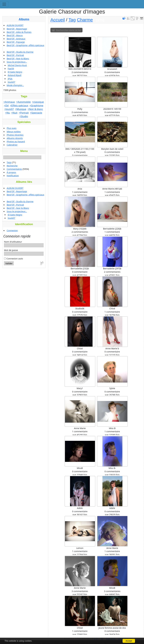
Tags (9, 162)
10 (102, 639)
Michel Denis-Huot (17, 65)
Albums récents (15, 138)
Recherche (12, 166)
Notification (13, 176)
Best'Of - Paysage (16, 42)
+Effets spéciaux (19, 106)
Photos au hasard (16, 141)
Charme (85, 20)
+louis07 (9, 109)
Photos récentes (15, 135)
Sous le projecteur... (17, 62)
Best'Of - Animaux (16, 39)
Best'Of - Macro (15, 35)
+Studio (24, 116)
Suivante (111, 639)
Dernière (123, 639)
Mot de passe (11, 250)
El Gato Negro (15, 72)
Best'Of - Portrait (15, 55)
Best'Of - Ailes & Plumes (19, 32)
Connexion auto (13, 259)
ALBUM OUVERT (15, 25)
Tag (72, 20)
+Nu (8, 113)
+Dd (6, 106)
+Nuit (14, 113)
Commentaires (14, 169)
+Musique (21, 109)
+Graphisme (36, 106)
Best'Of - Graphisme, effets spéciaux (25, 45)
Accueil (58, 20)
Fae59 (11, 69)
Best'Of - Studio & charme (20, 52)
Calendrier (12, 145)
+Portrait (24, 113)
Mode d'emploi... (15, 85)
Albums (24, 19)
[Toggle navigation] (4, 4)
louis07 (12, 82)
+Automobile (23, 102)
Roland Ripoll (15, 75)
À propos (11, 172)
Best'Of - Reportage (17, 29)
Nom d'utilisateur (13, 242)
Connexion (12, 230)
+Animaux (9, 102)
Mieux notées (14, 132)
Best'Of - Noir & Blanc (18, 58)
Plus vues (12, 128)
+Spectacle (36, 113)
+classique (38, 102)
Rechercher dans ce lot (69, 30)
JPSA (10, 79)
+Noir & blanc (35, 109)
